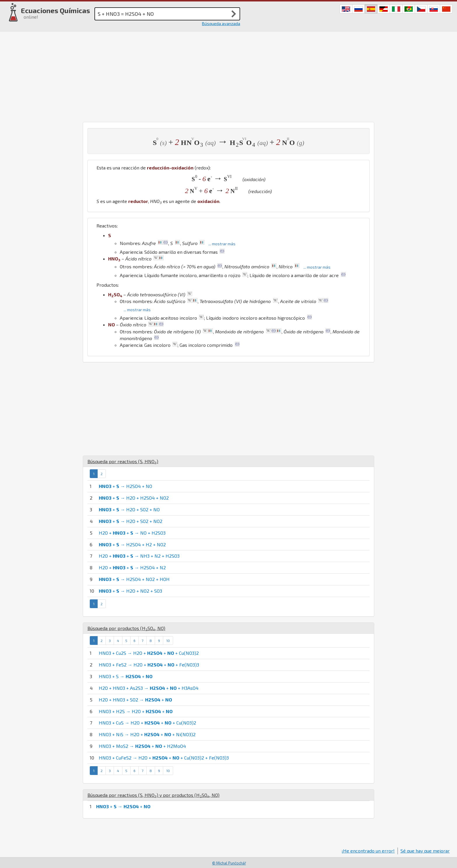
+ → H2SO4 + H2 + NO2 (132, 544)
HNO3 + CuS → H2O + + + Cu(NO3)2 (147, 723)
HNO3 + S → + (126, 676)
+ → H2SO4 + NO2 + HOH (134, 579)
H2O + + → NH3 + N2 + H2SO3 (139, 556)
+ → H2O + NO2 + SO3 (130, 591)
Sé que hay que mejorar (425, 851)
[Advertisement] (228, 75)
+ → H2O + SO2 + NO (129, 509)
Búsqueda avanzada (221, 23)
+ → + (123, 806)
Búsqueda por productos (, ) (126, 628)
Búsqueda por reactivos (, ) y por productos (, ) (153, 795)
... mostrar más (222, 244)
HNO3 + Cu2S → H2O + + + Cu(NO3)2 (149, 653)
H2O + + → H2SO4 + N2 (132, 567)
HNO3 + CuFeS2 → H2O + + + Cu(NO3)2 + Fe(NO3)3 (164, 758)
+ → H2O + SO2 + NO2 (131, 521)
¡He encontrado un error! (368, 851)
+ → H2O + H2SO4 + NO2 (134, 498)
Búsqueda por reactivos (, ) (123, 461)
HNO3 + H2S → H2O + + (136, 711)
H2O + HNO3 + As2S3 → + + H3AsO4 (149, 688)
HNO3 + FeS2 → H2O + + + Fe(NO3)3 (149, 665)
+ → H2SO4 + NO (125, 486)
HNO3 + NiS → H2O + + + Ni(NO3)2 (147, 734)
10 (168, 640)
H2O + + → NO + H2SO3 (132, 533)
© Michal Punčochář (229, 863)
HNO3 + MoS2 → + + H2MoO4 (142, 746)
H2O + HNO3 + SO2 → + (135, 700)
